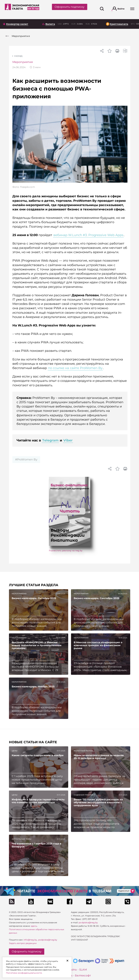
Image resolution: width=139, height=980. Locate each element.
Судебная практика (84, 795)
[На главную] (22, 9)
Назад (18, 56)
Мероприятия (23, 62)
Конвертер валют (17, 24)
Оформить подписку (69, 7)
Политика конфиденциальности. (24, 973)
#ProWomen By (26, 459)
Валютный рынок (83, 751)
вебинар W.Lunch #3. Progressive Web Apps (88, 235)
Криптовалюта (119, 24)
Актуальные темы (22, 839)
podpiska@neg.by (48, 940)
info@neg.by (30, 940)
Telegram (50, 440)
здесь (34, 926)
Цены (15, 751)
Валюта (50, 24)
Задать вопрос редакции (23, 943)
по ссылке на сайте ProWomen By (75, 368)
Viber (68, 440)
